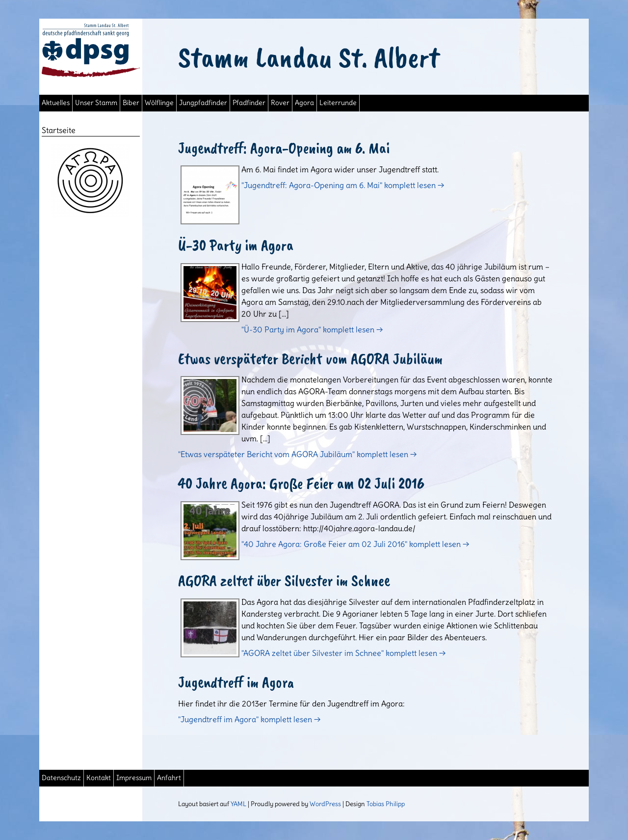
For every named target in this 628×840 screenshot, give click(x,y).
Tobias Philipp (386, 804)
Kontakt (99, 778)
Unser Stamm (96, 103)
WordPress (325, 804)
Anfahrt (169, 778)
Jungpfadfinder (203, 103)
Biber (131, 103)
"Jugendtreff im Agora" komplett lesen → (249, 719)
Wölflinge (159, 103)
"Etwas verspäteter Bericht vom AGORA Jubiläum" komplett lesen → (297, 454)
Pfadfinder (249, 103)
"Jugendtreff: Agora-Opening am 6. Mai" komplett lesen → (343, 185)
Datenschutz (61, 778)
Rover (280, 103)
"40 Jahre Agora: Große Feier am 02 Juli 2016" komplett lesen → (355, 544)
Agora (304, 103)
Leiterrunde (338, 103)
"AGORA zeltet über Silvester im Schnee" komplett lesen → (343, 653)
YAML (238, 804)
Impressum (134, 778)
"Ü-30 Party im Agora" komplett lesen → (312, 329)
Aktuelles (56, 103)
